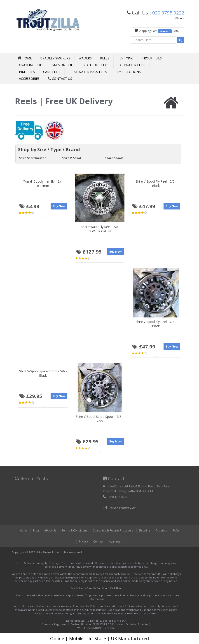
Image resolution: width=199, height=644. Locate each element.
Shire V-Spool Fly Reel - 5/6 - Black (156, 183)
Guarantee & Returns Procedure (113, 531)
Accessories (29, 79)
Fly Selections (128, 72)
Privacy (83, 542)
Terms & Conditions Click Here (104, 588)
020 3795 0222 (167, 12)
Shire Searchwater (33, 158)
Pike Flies (27, 72)
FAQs (179, 531)
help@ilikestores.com (124, 508)
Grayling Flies (31, 65)
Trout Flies (152, 58)
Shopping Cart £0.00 (157, 31)
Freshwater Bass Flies (88, 72)
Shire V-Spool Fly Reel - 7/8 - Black (156, 324)
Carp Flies (52, 72)
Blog (33, 531)
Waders (85, 58)
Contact (98, 542)
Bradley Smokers (55, 58)
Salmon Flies (63, 65)
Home (20, 531)
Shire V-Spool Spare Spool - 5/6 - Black (43, 373)
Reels (105, 58)
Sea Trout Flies (96, 65)
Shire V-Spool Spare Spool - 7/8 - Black (99, 419)
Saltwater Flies (131, 65)
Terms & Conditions (72, 531)
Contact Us (60, 79)
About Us (47, 531)
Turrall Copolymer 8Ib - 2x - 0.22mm (43, 183)
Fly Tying (126, 58)
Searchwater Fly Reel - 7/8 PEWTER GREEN (99, 229)
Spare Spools (115, 158)
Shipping (147, 531)
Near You (115, 542)
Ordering (164, 531)
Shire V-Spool (72, 158)
